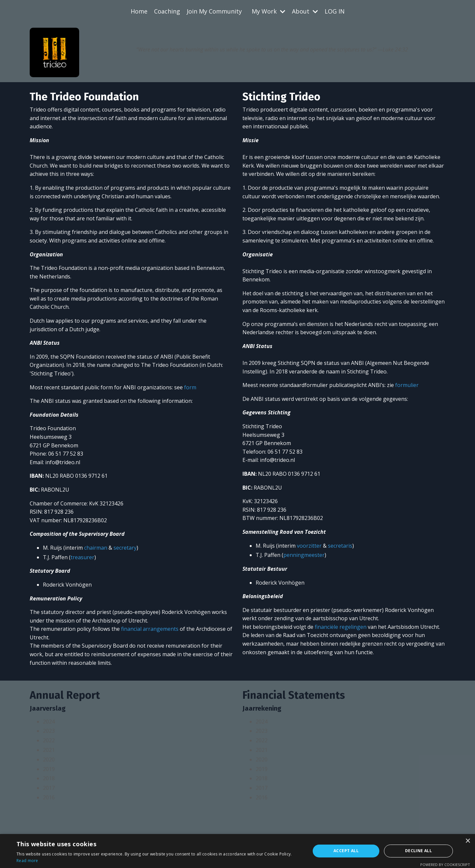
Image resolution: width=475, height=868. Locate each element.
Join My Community (214, 11)
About (305, 11)
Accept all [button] (346, 851)
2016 (49, 797)
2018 (49, 778)
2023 (49, 731)
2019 (49, 769)
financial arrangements (150, 629)
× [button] (468, 841)
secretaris (340, 546)
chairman (96, 548)
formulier (407, 385)
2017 (49, 788)
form (190, 387)
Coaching (167, 11)
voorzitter (309, 546)
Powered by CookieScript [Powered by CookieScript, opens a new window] (445, 865)
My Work (269, 11)
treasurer (82, 557)
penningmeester (304, 555)
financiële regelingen (341, 627)
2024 (49, 722)
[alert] (237, 851)
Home (139, 11)
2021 (49, 750)
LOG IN (335, 11)
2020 (49, 759)
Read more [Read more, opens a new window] (27, 861)
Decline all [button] (418, 851)
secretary (125, 548)
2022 (49, 740)
